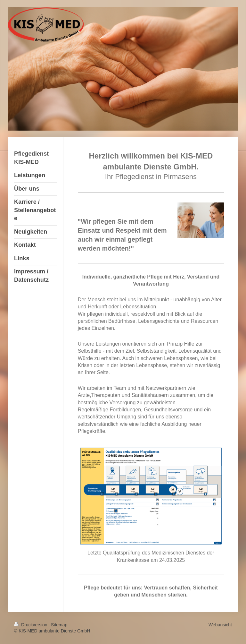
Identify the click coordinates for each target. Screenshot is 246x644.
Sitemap (59, 625)
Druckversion (31, 625)
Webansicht (220, 625)
